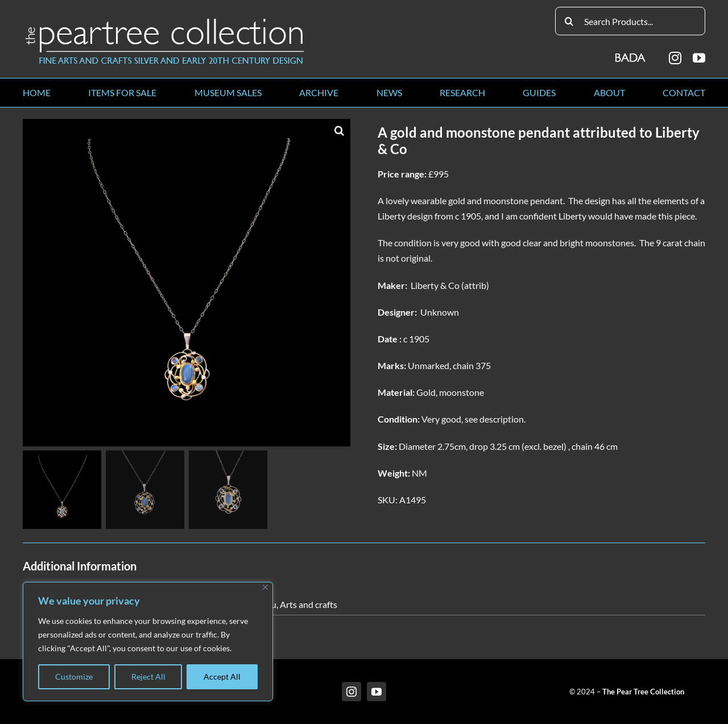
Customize (74, 677)
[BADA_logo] (631, 54)
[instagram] (675, 58)
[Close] (265, 587)
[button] (339, 130)
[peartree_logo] (165, 21)
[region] (148, 642)
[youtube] (699, 58)
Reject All (148, 677)
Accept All (222, 677)
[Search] (569, 21)
